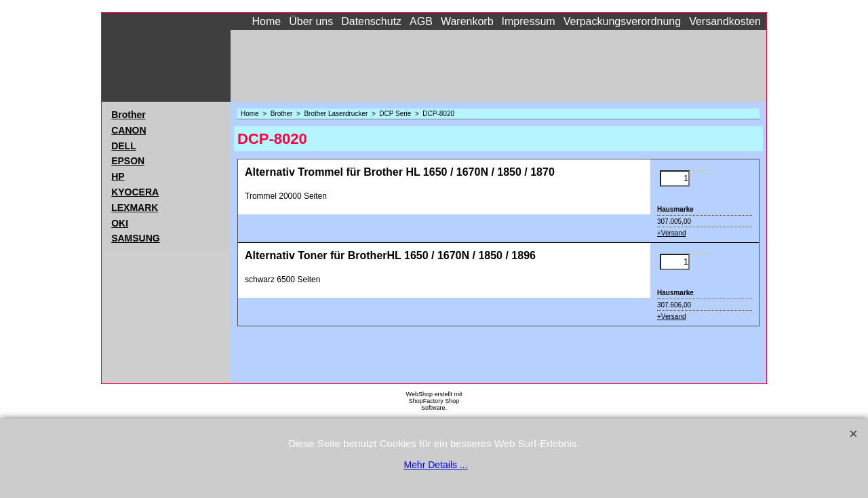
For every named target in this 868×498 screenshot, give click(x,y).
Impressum (529, 21)
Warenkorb (467, 21)
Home (267, 21)
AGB (421, 21)
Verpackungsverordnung (622, 21)
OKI (120, 223)
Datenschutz (371, 21)
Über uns (311, 21)
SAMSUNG (136, 238)
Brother (129, 115)
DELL (124, 146)
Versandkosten (725, 21)
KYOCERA (135, 192)
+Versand (672, 233)
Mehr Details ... (435, 465)
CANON (129, 130)
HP (118, 176)
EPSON (128, 161)
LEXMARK (135, 208)
